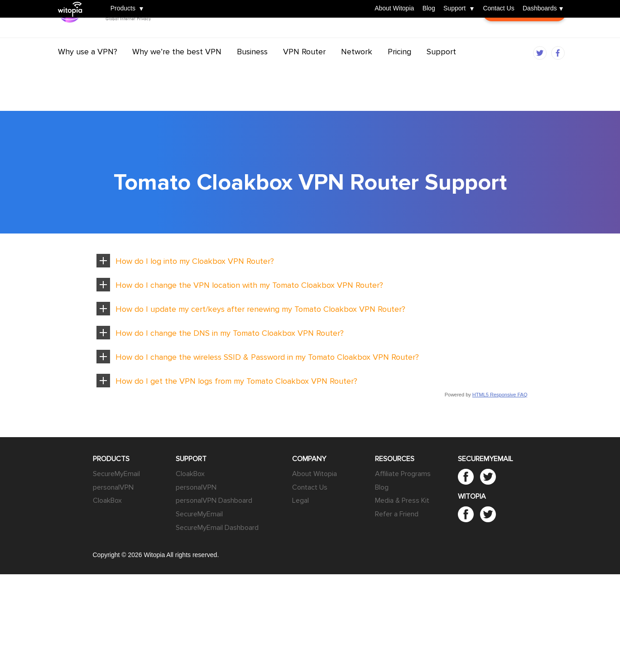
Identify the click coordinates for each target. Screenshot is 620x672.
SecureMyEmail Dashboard (217, 528)
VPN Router (304, 69)
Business (252, 69)
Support (454, 9)
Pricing (399, 69)
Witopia (73, 3)
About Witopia (394, 9)
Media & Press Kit (402, 500)
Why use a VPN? (88, 69)
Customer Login (524, 36)
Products (123, 9)
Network (357, 69)
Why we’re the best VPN (177, 69)
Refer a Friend (397, 514)
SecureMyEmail (116, 474)
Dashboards (540, 9)
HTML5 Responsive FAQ (500, 395)
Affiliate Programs (403, 474)
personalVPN (113, 487)
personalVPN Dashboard (214, 500)
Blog (429, 9)
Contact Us (498, 9)
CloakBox (107, 500)
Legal (300, 500)
